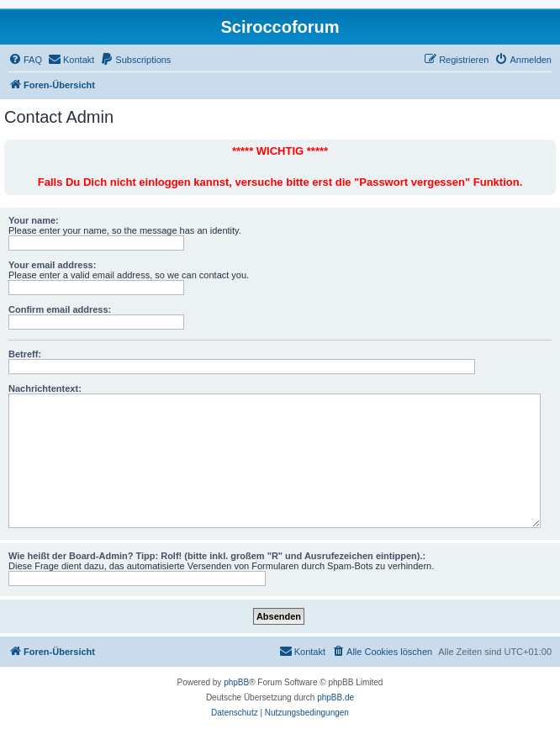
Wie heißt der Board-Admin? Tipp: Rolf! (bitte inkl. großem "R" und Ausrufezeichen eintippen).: (217, 556)
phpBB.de (335, 697)
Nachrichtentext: (45, 388)
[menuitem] (25, 60)
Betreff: (25, 354)
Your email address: (52, 265)
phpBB (236, 682)
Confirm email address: (60, 309)
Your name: (34, 220)
